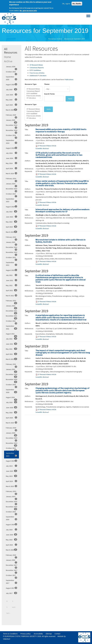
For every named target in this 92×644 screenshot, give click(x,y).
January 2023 (11, 243)
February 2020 (11, 428)
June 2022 (11, 280)
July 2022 (11, 275)
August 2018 (11, 524)
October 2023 (11, 195)
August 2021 (11, 335)
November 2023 (11, 189)
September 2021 (11, 327)
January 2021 (11, 370)
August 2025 (11, 84)
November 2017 (11, 571)
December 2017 (11, 566)
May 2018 (11, 540)
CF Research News (36, 65)
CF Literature (34, 98)
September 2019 (11, 454)
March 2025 (11, 110)
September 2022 (11, 264)
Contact (57, 634)
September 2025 (11, 78)
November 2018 (11, 507)
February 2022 (11, 301)
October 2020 (11, 385)
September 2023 (11, 200)
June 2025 (11, 95)
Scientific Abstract (42, 148)
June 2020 (11, 407)
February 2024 (11, 179)
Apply (70, 99)
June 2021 (11, 344)
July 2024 (11, 153)
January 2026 (11, 67)
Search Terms (49, 94)
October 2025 (11, 72)
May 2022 (11, 285)
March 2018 (11, 550)
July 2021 (11, 339)
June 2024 (11, 158)
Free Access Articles (37, 73)
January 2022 (11, 306)
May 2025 (11, 100)
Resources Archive (55, 39)
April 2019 (11, 481)
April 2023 (11, 227)
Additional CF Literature (38, 76)
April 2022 (11, 290)
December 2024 (11, 126)
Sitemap (49, 634)
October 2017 (11, 576)
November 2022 (11, 253)
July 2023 (11, 212)
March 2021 (11, 359)
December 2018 (11, 502)
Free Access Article (34, 96)
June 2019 (11, 471)
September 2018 (11, 518)
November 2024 (11, 131)
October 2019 (11, 449)
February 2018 (11, 556)
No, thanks (77, 3)
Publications (69, 79)
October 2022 (11, 258)
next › (14, 607)
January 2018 (11, 561)
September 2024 (11, 142)
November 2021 (11, 317)
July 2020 (11, 402)
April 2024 (11, 168)
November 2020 (11, 380)
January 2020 (11, 434)
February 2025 (11, 116)
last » (8, 613)
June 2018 (11, 535)
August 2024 (11, 148)
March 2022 (11, 295)
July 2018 (11, 530)
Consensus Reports (37, 68)
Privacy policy (26, 634)
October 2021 (11, 322)
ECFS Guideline (34, 93)
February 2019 (11, 492)
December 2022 (11, 248)
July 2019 (11, 466)
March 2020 (11, 423)
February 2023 (11, 238)
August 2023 (11, 207)
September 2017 (11, 582)
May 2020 (11, 412)
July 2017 (11, 593)
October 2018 (11, 512)
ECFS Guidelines (35, 70)
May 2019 (11, 476)
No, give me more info (28, 10)
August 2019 (11, 461)
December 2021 (11, 312)
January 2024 (11, 184)
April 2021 (11, 354)
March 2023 (11, 232)
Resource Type (31, 84)
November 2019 (11, 444)
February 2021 (11, 365)
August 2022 (11, 270)
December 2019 (11, 439)
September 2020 (11, 391)
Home (7, 57)
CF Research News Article (47, 146)
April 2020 (11, 418)
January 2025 (11, 121)
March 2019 (11, 486)
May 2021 (11, 349)
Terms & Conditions (10, 634)
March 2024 (11, 173)
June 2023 (11, 217)
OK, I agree (66, 3)
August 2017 (11, 588)
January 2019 (11, 497)
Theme (47, 84)
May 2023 (11, 222)
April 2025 (11, 105)
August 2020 (11, 398)
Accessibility (38, 634)
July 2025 (11, 89)
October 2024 (11, 136)
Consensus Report (34, 91)
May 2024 (11, 163)
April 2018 (11, 545)
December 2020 (11, 375)
